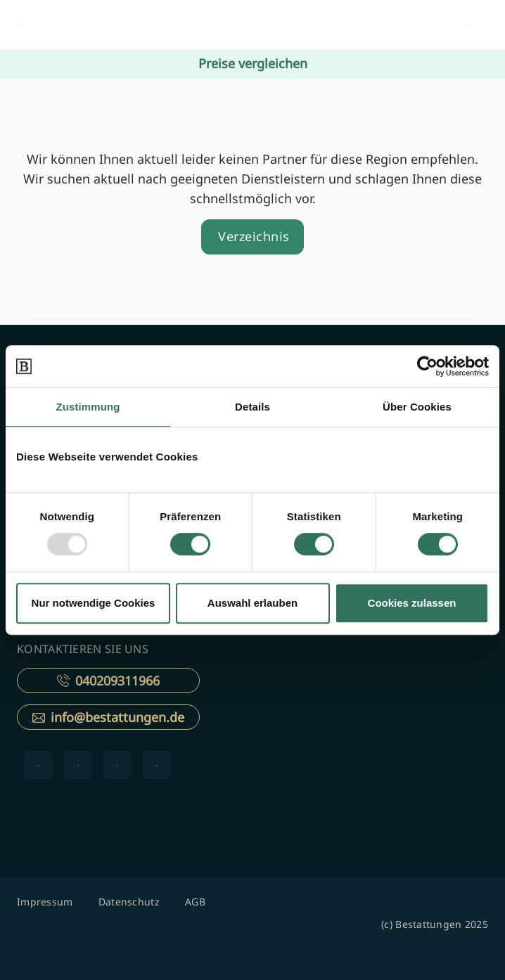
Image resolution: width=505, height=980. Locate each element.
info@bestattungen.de (108, 717)
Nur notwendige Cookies (94, 603)
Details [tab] (252, 407)
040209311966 (108, 681)
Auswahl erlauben (252, 603)
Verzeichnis (254, 236)
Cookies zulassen (412, 603)
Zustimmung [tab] (88, 407)
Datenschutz (129, 902)
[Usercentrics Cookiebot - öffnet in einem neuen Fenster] (427, 366)
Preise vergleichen (253, 63)
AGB (195, 902)
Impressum (45, 902)
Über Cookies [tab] (417, 407)
